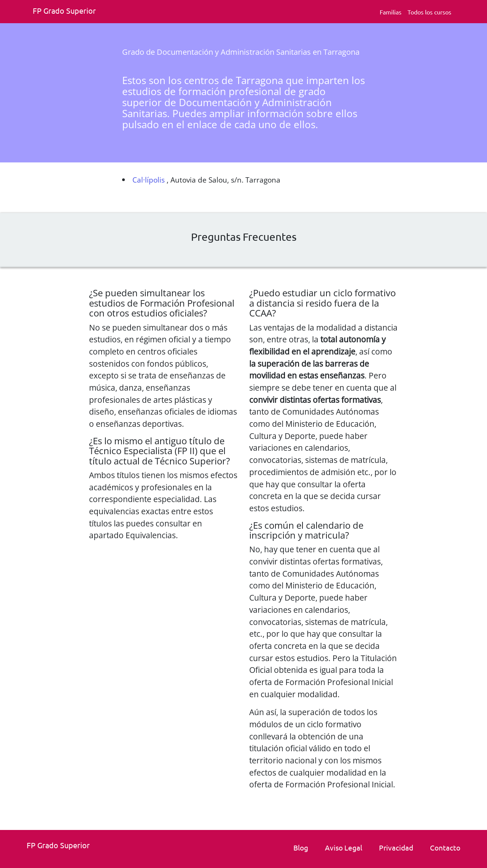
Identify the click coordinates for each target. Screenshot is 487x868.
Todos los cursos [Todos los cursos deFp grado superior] (429, 12)
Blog (301, 847)
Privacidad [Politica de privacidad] (396, 847)
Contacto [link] (445, 847)
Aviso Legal (344, 847)
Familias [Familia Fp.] (391, 12)
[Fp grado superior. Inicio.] (61, 846)
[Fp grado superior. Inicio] (67, 12)
